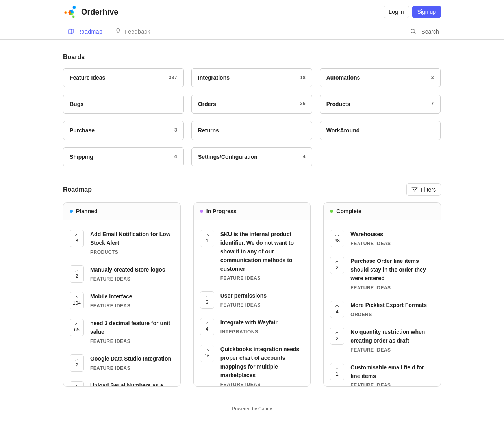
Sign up (427, 12)
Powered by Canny (252, 409)
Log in (396, 12)
